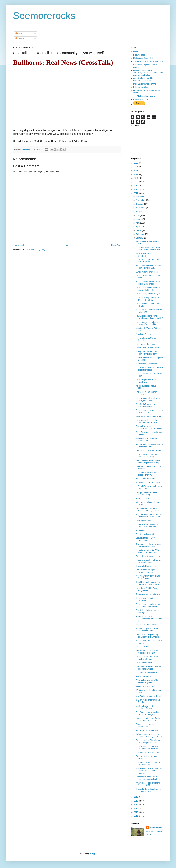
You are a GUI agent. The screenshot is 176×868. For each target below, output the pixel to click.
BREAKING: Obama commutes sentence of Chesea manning (149, 771)
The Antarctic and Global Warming (148, 61)
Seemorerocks (44, 16)
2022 (136, 174)
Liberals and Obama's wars (147, 348)
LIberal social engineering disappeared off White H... (148, 636)
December (141, 197)
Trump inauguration (144, 663)
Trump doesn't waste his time (148, 556)
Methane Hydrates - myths (145, 84)
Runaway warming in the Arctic (149, 594)
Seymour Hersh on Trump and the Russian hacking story (149, 516)
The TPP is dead (143, 647)
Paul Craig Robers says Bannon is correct (146, 405)
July (138, 215)
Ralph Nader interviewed (146, 364)
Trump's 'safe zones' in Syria (148, 294)
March (139, 230)
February (140, 234)
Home (67, 245)
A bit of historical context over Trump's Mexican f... (148, 267)
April (138, 227)
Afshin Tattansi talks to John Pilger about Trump (148, 283)
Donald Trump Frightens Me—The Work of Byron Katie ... (149, 583)
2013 (136, 808)
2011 (136, 816)
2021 (136, 178)
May (138, 223)
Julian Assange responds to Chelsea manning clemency (149, 735)
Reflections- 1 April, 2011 (144, 58)
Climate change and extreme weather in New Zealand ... (148, 605)
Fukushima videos (141, 87)
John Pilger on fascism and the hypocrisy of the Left (149, 652)
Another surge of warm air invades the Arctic (147, 630)
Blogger (93, 854)
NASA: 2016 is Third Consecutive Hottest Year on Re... (149, 619)
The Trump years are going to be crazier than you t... (148, 713)
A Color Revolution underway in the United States (149, 446)
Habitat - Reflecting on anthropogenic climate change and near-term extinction (148, 73)
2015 (136, 801)
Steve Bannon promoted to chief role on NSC (147, 299)
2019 (136, 186)
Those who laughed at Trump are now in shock (148, 561)
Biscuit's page (139, 55)
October (140, 204)
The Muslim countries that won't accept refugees (149, 369)
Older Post (116, 245)
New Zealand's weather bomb (148, 696)
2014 (136, 805)
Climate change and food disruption (146, 599)
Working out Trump (144, 520)
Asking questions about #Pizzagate (146, 387)
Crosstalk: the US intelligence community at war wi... (148, 790)
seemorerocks (156, 828)
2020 (136, 182)
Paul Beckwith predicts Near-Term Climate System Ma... (148, 248)
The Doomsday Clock (145, 534)
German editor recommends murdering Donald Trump (148, 462)
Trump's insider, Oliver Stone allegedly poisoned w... (148, 741)
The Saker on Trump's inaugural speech (145, 571)
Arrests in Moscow (144, 334)
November (141, 200)
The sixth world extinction (147, 673)
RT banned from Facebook (147, 730)
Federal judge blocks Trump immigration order (148, 399)
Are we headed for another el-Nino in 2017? (148, 784)
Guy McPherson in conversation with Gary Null (149, 427)
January (140, 238)
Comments (21, 38)
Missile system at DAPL (146, 686)
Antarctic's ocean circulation (148, 483)
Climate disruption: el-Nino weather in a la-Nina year (148, 747)
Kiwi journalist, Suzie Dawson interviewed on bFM (148, 545)
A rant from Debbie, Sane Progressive (147, 589)
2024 (136, 167)
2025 (136, 163)
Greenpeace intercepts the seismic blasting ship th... (148, 778)
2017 (136, 193)
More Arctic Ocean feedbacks (148, 416)
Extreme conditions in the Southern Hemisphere (147, 421)
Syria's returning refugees (147, 272)
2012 (136, 812)
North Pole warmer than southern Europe (146, 707)
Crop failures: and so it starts (148, 752)
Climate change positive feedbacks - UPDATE (143, 79)
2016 (136, 797)
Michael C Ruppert (141, 99)
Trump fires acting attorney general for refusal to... (147, 323)
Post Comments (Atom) (35, 250)
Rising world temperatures (147, 625)
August (139, 212)
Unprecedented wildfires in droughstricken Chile (147, 525)
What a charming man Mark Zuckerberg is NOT (148, 681)
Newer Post (19, 245)
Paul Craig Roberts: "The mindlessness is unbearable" (149, 317)
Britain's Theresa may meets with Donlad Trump (148, 455)
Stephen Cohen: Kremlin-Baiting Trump (147, 439)
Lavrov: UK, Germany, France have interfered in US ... (148, 719)
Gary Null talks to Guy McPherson (145, 539)
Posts (18, 33)
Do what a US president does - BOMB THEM (149, 261)
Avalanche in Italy (143, 676)
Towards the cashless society (148, 451)
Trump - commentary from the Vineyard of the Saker (148, 289)
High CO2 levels (143, 499)
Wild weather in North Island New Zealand (148, 577)
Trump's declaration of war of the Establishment (148, 658)
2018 (136, 189)
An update (140, 530)
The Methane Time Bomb (144, 96)
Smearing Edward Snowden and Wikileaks (148, 763)
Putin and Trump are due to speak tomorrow (147, 474)
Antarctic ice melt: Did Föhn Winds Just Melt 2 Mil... (148, 551)
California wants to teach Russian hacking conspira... (149, 510)
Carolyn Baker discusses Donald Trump (146, 494)
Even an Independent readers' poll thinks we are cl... (149, 668)
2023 (136, 171)
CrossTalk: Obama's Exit (146, 566)
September (141, 208)
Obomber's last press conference (145, 725)
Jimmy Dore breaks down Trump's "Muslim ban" (147, 353)
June (138, 219)
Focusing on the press (145, 344)
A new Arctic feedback (145, 479)
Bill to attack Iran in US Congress (145, 255)
